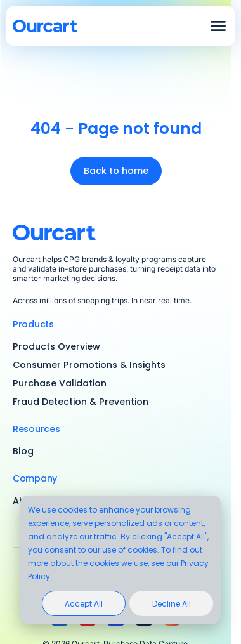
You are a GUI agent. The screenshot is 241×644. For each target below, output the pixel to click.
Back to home (116, 171)
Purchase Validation (60, 383)
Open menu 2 (218, 26)
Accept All (84, 604)
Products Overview (56, 346)
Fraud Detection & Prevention (81, 402)
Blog (23, 451)
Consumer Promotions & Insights (89, 365)
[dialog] (120, 560)
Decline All (172, 604)
